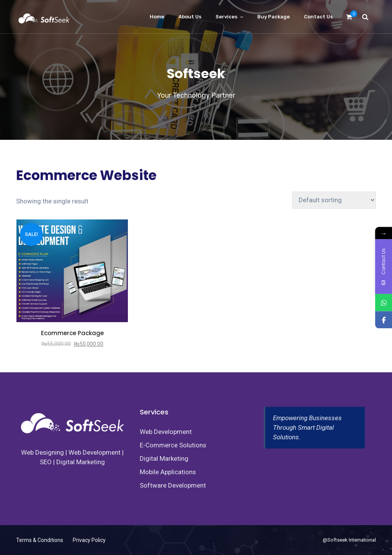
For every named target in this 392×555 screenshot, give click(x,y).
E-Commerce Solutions (173, 445)
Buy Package (274, 17)
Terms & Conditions (40, 540)
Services (226, 17)
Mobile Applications (168, 472)
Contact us (318, 17)
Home (157, 17)
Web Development (166, 432)
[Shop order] (334, 200)
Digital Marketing (164, 458)
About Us (190, 17)
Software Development (173, 485)
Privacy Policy (89, 540)
